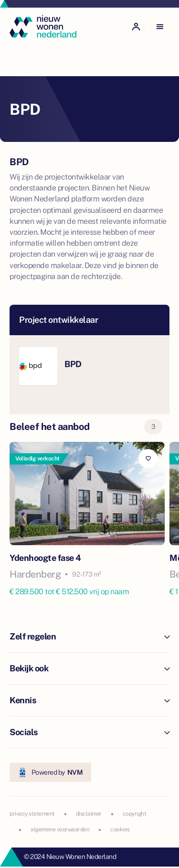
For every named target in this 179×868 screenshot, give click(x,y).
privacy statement (32, 814)
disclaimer (89, 814)
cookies (120, 829)
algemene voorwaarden (60, 829)
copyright (135, 814)
